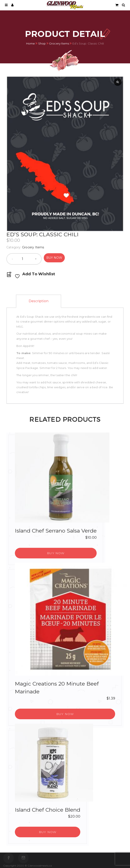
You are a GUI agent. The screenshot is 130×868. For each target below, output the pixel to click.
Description (39, 301)
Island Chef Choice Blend (48, 810)
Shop (42, 43)
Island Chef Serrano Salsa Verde (56, 531)
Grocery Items (59, 43)
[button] (56, 553)
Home (31, 43)
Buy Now (54, 258)
